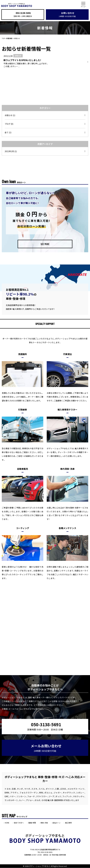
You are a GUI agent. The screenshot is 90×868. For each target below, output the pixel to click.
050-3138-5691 (23, 13)
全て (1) (8, 133)
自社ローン (56, 823)
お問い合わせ (67, 15)
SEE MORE (45, 244)
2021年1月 (11, 151)
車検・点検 (44, 823)
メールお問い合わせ (46, 748)
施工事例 (68, 823)
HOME (7, 823)
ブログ (9, 124)
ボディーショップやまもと (40, 866)
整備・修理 (32, 823)
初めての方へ (19, 823)
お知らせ (10, 115)
